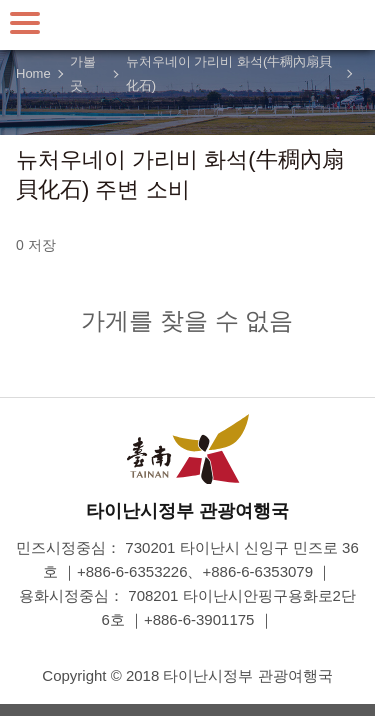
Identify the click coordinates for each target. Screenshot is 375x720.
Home (33, 73)
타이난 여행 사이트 (188, 25)
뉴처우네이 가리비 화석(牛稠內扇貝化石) (229, 74)
